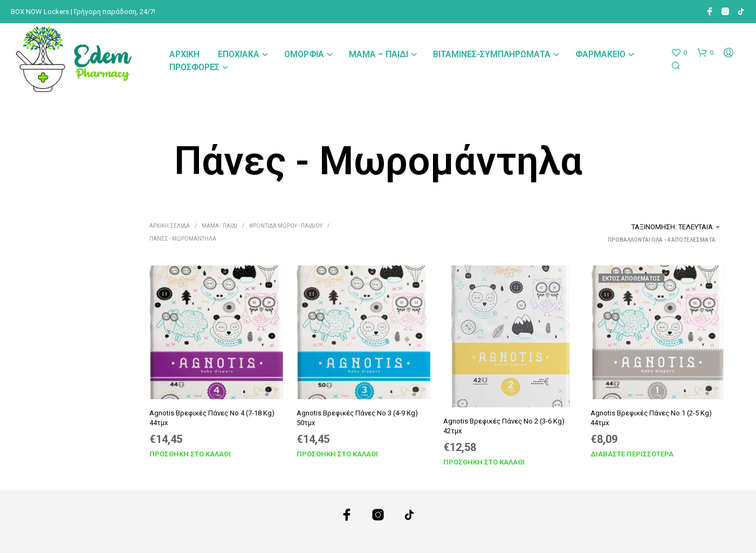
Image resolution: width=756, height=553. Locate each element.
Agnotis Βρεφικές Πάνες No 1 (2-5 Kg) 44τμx (651, 417)
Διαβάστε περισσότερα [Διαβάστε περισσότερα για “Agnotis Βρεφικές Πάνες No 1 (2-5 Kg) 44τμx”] (632, 453)
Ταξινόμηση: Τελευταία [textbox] (672, 227)
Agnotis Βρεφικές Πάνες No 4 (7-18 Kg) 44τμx (212, 417)
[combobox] (640, 227)
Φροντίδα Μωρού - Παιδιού (286, 226)
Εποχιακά (239, 54)
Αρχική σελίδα (170, 226)
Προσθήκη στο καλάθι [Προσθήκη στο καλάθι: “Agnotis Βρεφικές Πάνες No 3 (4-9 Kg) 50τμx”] (337, 453)
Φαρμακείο (600, 54)
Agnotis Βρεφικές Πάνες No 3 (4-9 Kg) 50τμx (357, 417)
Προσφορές (194, 67)
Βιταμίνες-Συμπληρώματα (492, 54)
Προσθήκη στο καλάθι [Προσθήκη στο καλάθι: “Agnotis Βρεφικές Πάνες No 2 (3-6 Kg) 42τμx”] (484, 462)
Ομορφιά (304, 54)
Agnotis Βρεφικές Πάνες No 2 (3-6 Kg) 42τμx (504, 425)
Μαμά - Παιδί (219, 226)
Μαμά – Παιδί (379, 54)
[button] (679, 53)
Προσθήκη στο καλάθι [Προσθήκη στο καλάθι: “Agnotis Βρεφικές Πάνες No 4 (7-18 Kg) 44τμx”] (190, 453)
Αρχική (184, 54)
